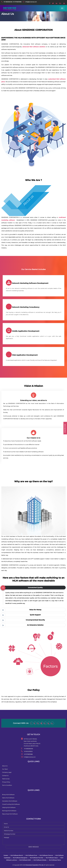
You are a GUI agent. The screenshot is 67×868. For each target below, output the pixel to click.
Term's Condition (7, 785)
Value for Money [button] (35, 610)
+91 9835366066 (8, 2)
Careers (6, 855)
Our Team (5, 769)
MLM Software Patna (55, 860)
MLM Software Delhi (25, 860)
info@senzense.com (31, 2)
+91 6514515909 (28, 751)
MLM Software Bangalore (20, 858)
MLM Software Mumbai (37, 858)
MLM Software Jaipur (52, 858)
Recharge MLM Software (9, 811)
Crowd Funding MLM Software (11, 804)
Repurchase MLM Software (10, 814)
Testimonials (6, 779)
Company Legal (7, 772)
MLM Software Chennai (46, 855)
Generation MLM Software (10, 801)
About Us (5, 766)
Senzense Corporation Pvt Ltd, (35, 865)
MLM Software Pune (31, 855)
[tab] (34, 588)
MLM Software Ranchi (17, 855)
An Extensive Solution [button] (35, 625)
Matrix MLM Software (8, 798)
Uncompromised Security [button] (35, 620)
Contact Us (5, 776)
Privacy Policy (6, 782)
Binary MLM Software (8, 795)
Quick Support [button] (35, 615)
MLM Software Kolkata (40, 860)
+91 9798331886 (17, 2)
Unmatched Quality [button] (35, 588)
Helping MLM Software (9, 807)
